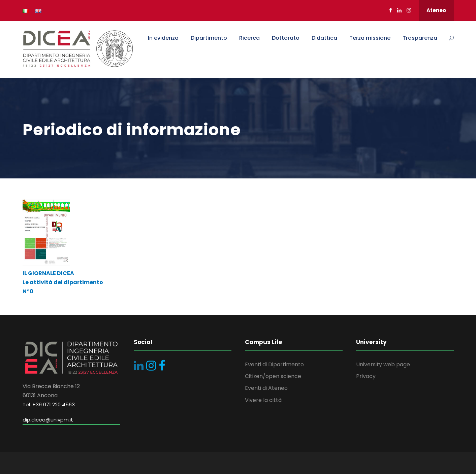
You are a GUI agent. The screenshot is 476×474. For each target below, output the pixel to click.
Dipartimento (209, 38)
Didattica (324, 38)
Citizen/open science (273, 376)
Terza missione (370, 38)
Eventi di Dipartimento (274, 364)
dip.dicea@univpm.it (48, 420)
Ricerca (249, 38)
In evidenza (163, 38)
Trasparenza (420, 38)
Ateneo (436, 10)
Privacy (366, 376)
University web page (383, 364)
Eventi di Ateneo (266, 388)
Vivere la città (263, 400)
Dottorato (286, 38)
